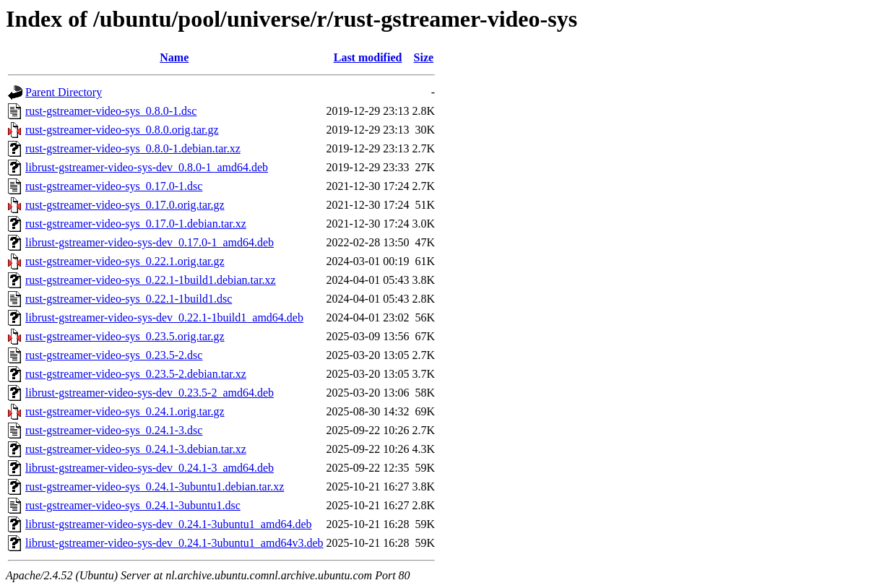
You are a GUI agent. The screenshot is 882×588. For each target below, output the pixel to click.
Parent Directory (64, 92)
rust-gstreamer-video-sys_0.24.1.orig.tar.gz (125, 411)
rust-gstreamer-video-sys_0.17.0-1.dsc (114, 186)
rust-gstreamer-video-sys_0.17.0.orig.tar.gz (125, 205)
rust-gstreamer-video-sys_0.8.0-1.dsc (111, 111)
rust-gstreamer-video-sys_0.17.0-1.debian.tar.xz (136, 224)
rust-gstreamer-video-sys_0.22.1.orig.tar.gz (125, 261)
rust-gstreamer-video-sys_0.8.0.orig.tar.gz (122, 130)
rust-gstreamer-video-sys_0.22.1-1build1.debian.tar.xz (151, 280)
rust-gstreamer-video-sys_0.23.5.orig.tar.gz (125, 336)
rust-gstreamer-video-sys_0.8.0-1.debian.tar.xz (133, 148)
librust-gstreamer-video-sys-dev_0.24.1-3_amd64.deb (150, 468)
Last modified (368, 57)
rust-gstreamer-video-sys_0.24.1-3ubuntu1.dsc (133, 505)
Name (174, 57)
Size (424, 57)
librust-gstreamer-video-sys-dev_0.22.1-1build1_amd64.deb (164, 317)
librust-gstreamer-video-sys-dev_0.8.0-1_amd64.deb (147, 167)
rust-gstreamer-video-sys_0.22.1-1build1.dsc (129, 299)
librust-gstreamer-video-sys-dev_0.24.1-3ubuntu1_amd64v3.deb (174, 543)
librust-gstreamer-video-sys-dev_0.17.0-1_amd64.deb (150, 242)
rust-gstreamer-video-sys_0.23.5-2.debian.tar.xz (136, 374)
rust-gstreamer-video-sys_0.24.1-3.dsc (114, 430)
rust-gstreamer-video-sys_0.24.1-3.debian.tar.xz (136, 449)
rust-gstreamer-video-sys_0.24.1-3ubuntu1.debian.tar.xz (155, 487)
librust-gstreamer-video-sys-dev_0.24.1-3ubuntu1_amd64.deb (168, 524)
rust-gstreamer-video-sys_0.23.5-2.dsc (114, 355)
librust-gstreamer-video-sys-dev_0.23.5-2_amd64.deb (150, 393)
